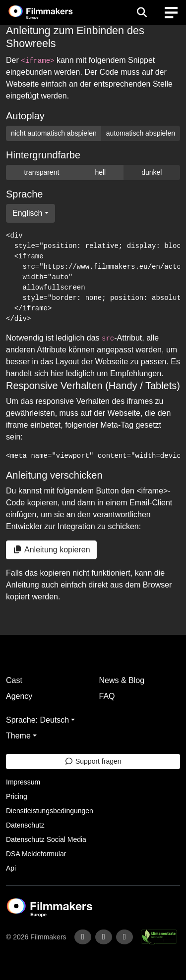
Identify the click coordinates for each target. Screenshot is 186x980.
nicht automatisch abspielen (54, 133)
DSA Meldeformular (36, 854)
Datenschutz (25, 825)
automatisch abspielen (141, 133)
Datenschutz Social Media (46, 839)
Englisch (27, 213)
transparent (42, 172)
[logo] (53, 12)
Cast (14, 680)
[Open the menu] (142, 12)
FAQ (107, 696)
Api (11, 868)
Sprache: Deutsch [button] (37, 720)
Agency (19, 696)
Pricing (17, 796)
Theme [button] (18, 736)
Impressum (23, 782)
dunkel (152, 172)
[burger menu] (171, 13)
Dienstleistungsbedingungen (50, 811)
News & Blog (122, 680)
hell (100, 172)
